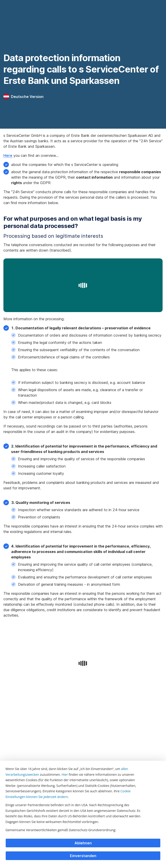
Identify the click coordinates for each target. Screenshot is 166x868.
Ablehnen (83, 843)
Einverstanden (83, 856)
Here (8, 155)
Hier (65, 774)
